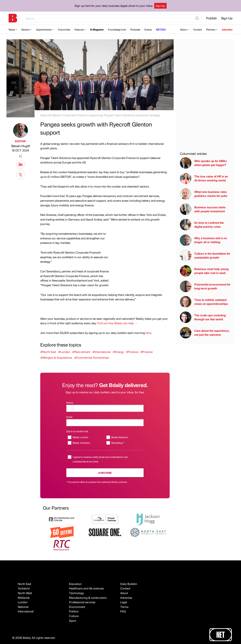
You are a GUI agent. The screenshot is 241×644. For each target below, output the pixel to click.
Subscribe (105, 473)
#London (64, 352)
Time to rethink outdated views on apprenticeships (204, 302)
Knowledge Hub (117, 29)
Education (75, 584)
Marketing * (118, 443)
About (183, 29)
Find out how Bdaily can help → (117, 323)
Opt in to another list (77, 431)
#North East (48, 352)
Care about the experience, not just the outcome (205, 333)
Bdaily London (81, 437)
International (26, 611)
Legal (124, 602)
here (148, 333)
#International (101, 352)
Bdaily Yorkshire (81, 443)
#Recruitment (81, 352)
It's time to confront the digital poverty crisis (202, 225)
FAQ (123, 611)
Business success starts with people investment (203, 209)
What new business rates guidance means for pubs (204, 194)
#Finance (132, 352)
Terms (124, 607)
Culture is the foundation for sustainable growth (205, 256)
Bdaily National (119, 437)
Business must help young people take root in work (204, 271)
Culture (74, 616)
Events (148, 29)
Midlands (24, 598)
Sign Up (160, 6)
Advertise (227, 29)
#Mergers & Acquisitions (56, 358)
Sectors (26, 29)
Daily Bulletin (129, 584)
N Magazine (97, 29)
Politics (74, 611)
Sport (73, 621)
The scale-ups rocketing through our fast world (203, 317)
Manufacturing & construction (88, 598)
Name (70, 402)
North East (24, 584)
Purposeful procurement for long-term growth (205, 286)
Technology (76, 593)
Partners (211, 29)
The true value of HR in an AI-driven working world (204, 178)
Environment (77, 607)
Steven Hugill (20, 146)
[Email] (105, 423)
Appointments (44, 29)
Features (79, 29)
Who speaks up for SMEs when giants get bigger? (203, 163)
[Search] (197, 18)
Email (69, 417)
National (23, 607)
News (12, 29)
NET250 (161, 29)
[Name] (105, 408)
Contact (198, 29)
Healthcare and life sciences (86, 588)
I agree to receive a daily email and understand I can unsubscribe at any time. (100, 459)
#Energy (118, 352)
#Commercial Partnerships (92, 358)
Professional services (82, 602)
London (23, 602)
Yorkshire (24, 588)
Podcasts (135, 29)
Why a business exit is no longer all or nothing (203, 240)
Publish (211, 18)
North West (25, 593)
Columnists (64, 29)
